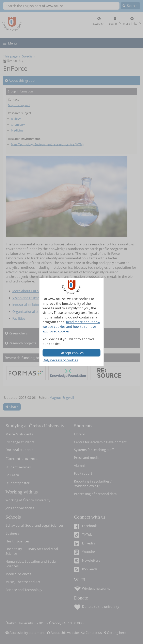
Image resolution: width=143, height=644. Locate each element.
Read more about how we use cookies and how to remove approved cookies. (71, 327)
